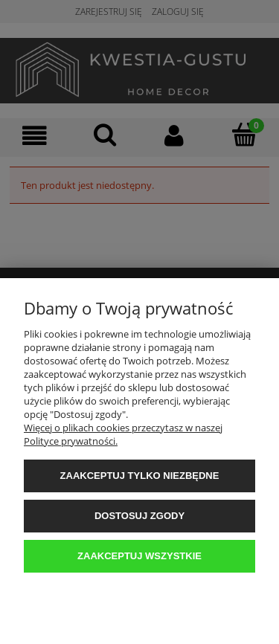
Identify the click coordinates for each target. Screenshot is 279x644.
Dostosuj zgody (139, 516)
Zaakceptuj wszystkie (139, 556)
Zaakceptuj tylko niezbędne (140, 476)
